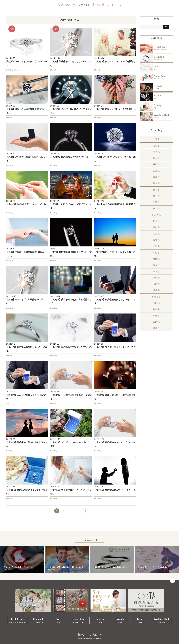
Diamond (17, 70)
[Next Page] (86, 511)
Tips (7, 403)
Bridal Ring (10, 70)
